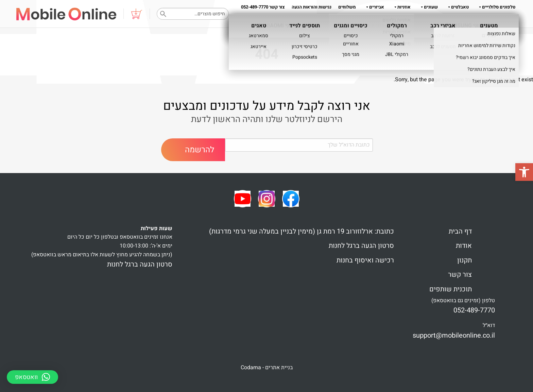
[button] (524, 172)
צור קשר (460, 275)
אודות (467, 21)
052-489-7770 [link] (474, 310)
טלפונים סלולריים (495, 7)
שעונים (428, 7)
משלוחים (347, 7)
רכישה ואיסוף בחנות (365, 260)
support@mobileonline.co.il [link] (454, 335)
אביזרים (373, 7)
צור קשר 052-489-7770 (263, 7)
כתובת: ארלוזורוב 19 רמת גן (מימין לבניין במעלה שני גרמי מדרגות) (302, 231)
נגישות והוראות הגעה (312, 7)
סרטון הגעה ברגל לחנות (361, 246)
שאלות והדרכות (497, 21)
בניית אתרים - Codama (267, 368)
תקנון (450, 21)
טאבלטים (457, 7)
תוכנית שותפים (451, 289)
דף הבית (460, 231)
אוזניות (401, 7)
